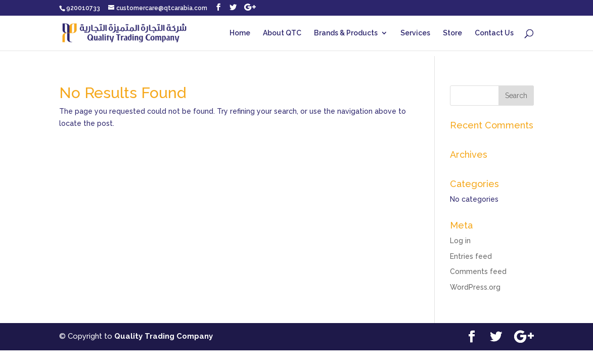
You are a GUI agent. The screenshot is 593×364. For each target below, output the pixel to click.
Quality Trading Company (164, 336)
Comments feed (478, 271)
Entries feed (471, 256)
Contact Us (494, 33)
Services (415, 33)
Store (452, 33)
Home (240, 33)
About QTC (282, 33)
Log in (460, 241)
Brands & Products (346, 33)
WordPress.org (475, 287)
